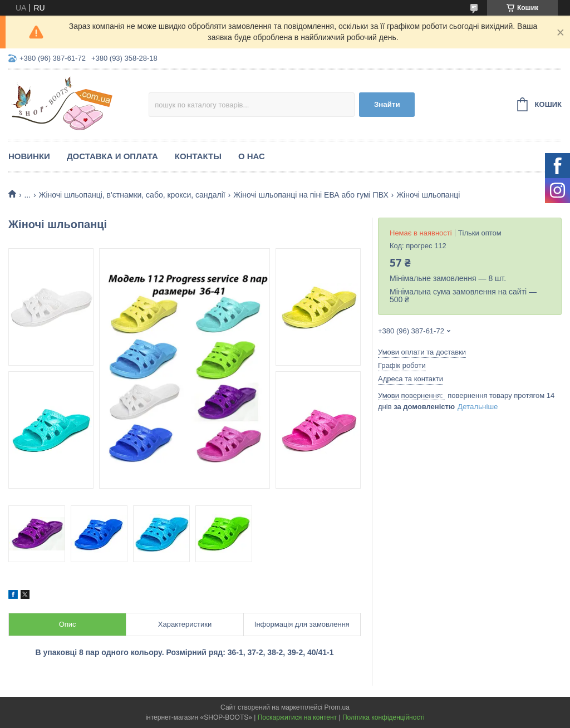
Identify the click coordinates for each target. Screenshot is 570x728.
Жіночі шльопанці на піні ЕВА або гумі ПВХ (311, 195)
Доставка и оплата (112, 156)
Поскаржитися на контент (297, 717)
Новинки (29, 156)
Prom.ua (337, 707)
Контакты (198, 156)
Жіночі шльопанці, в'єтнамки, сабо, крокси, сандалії (132, 195)
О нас (252, 156)
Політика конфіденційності (384, 717)
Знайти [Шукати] (387, 104)
